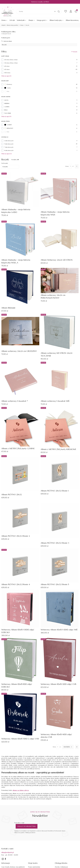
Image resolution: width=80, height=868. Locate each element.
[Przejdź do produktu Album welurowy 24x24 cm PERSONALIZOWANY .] (60, 281)
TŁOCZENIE (8, 113)
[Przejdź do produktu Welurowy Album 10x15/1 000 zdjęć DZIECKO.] (20, 609)
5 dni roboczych (9, 144)
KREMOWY (9, 128)
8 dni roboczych (9, 150)
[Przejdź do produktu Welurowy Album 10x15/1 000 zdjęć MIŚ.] (60, 609)
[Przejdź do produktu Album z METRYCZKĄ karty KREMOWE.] (60, 427)
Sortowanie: (5, 163)
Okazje (22, 25)
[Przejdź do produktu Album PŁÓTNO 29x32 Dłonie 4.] (20, 565)
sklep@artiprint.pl (8, 852)
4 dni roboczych (9, 141)
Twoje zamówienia (34, 867)
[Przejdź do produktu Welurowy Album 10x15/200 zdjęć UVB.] (60, 660)
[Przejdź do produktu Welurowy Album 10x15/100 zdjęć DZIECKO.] (20, 660)
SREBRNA (7, 103)
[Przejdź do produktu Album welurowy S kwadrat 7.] (20, 380)
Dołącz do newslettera (27, 826)
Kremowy (8, 84)
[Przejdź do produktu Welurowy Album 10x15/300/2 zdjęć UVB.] (20, 714)
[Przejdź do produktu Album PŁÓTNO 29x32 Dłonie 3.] (60, 520)
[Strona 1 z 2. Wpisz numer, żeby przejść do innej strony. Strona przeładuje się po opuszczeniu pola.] (70, 166)
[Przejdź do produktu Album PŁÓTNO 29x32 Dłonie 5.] (60, 565)
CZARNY (8, 125)
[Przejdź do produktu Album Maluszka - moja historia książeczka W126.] (60, 191)
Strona (67, 166)
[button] (59, 11)
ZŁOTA (6, 100)
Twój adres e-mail (19, 823)
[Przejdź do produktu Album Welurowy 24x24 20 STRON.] (60, 239)
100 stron (7, 73)
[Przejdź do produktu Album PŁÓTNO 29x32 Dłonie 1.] (60, 472)
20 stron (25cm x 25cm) (11, 60)
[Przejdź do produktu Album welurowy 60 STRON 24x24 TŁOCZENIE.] (60, 332)
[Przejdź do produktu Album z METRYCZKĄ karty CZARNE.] (20, 426)
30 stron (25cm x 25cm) (11, 63)
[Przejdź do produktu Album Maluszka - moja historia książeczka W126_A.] (20, 239)
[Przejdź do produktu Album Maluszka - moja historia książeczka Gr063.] (20, 190)
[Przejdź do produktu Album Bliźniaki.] (20, 287)
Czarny (7, 88)
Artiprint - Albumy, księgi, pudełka (10, 25)
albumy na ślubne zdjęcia (21, 790)
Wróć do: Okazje (7, 41)
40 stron (7, 66)
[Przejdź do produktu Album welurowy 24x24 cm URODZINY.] (20, 331)
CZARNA (7, 107)
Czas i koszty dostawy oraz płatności (13, 867)
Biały (7, 91)
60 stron (7, 69)
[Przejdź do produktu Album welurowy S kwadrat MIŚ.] (60, 380)
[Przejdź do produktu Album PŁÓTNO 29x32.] (20, 474)
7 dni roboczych (9, 147)
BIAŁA (6, 110)
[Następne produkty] (68, 747)
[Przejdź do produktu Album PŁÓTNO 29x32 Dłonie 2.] (20, 517)
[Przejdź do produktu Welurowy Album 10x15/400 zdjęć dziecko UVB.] (60, 712)
